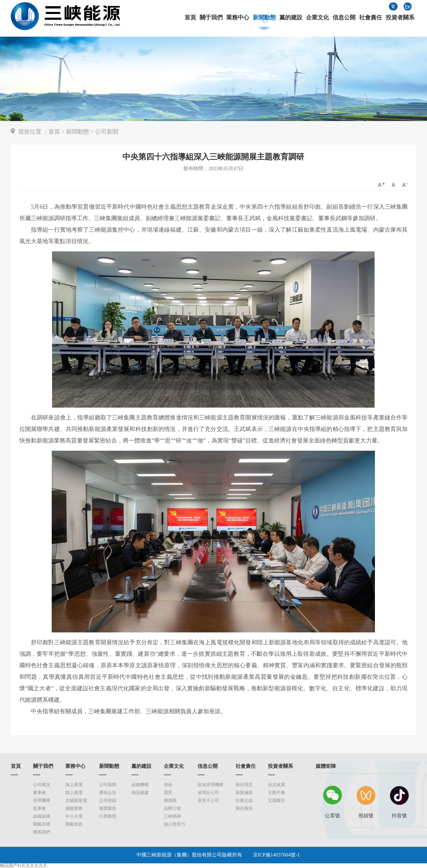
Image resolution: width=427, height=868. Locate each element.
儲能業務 (74, 808)
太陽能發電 (76, 800)
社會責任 (371, 18)
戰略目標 (42, 824)
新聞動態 (264, 18)
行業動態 (108, 816)
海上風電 (74, 785)
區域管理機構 (210, 785)
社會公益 (244, 800)
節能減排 (244, 793)
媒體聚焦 (108, 808)
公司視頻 (108, 800)
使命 (168, 785)
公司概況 (42, 785)
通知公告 (108, 793)
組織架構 (42, 816)
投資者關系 (400, 18)
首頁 (190, 18)
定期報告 (277, 800)
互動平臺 (277, 793)
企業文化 (317, 18)
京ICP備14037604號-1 (276, 855)
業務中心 (238, 18)
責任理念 (244, 785)
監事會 (40, 808)
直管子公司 (208, 800)
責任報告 (244, 808)
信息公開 (344, 18)
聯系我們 (42, 832)
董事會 (40, 793)
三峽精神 (172, 816)
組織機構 (140, 785)
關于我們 (211, 18)
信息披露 (277, 785)
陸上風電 (74, 793)
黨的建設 (291, 18)
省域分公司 (208, 793)
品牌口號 (172, 808)
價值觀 (170, 800)
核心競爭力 (175, 824)
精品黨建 (140, 793)
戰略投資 (74, 824)
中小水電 (74, 816)
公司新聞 (107, 132)
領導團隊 (42, 800)
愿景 (168, 793)
